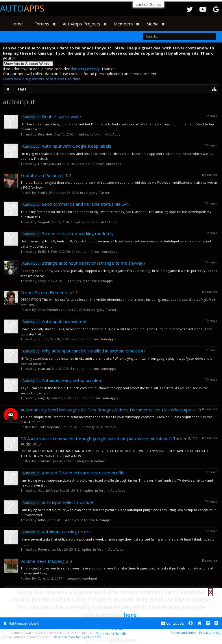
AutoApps (113, 134)
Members (123, 24)
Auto (22, 8)
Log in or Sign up (148, 4)
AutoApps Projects (82, 24)
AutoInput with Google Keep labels (66, 146)
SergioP (44, 222)
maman (44, 369)
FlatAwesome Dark (21, 623)
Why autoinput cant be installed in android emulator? (83, 351)
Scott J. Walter (48, 193)
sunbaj (43, 339)
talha (42, 520)
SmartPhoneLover (52, 310)
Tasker (104, 193)
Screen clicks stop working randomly (67, 233)
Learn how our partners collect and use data (42, 79)
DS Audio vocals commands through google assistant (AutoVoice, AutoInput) (96, 439)
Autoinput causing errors (56, 532)
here (130, 615)
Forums (42, 24)
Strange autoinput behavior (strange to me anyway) (83, 263)
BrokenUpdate (49, 427)
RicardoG (45, 134)
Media (152, 24)
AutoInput (108, 427)
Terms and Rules (183, 633)
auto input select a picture (57, 502)
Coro (41, 578)
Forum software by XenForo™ (51, 633)
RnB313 (44, 252)
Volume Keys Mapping (43, 561)
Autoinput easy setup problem (61, 380)
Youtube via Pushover (42, 175)
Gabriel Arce (48, 490)
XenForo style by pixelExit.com (78, 637)
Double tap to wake (51, 116)
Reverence (47, 549)
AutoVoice (99, 461)
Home (17, 24)
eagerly (44, 398)
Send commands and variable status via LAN (75, 204)
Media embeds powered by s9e (26, 637)
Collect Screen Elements (45, 292)
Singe (42, 281)
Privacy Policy (210, 633)
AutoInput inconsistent (54, 321)
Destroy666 (47, 164)
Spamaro (45, 461)
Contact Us (172, 623)
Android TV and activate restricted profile (73, 473)
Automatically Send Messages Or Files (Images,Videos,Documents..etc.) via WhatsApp (106, 410)
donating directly (85, 69)
